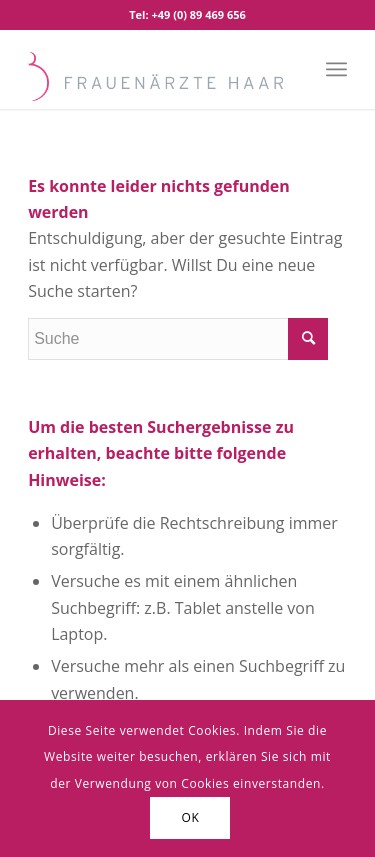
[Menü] (336, 69)
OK (191, 817)
